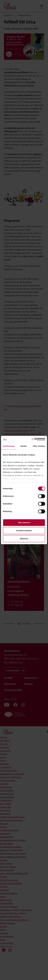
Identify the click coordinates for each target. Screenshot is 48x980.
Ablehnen (24, 539)
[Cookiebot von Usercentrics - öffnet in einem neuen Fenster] (34, 439)
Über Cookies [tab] (39, 446)
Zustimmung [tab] (9, 446)
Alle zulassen (24, 523)
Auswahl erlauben (24, 530)
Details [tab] (24, 446)
